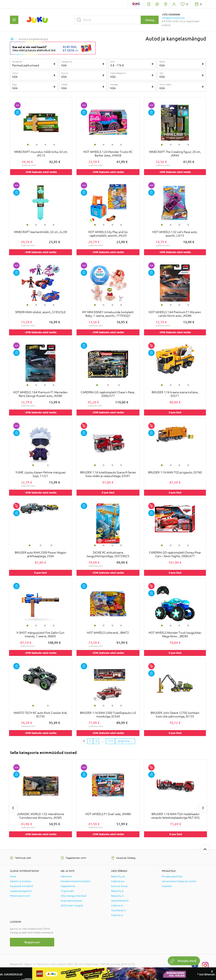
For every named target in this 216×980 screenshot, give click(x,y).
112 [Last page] (110, 741)
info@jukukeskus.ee (173, 18)
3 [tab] (45, 145)
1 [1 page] (84, 741)
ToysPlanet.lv (119, 910)
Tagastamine (68, 886)
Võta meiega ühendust (74, 896)
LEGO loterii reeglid (72, 906)
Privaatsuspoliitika (172, 876)
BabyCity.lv (117, 896)
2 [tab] (37, 145)
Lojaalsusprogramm (21, 891)
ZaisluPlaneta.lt (120, 901)
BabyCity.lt (117, 891)
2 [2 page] (90, 741)
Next (203, 808)
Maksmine (66, 876)
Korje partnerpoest (71, 901)
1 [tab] (28, 145)
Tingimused (67, 891)
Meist (13, 876)
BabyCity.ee (118, 876)
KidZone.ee (118, 881)
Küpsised (167, 886)
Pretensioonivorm (20, 896)
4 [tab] (54, 145)
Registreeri (32, 942)
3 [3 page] (96, 741)
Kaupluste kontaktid (21, 886)
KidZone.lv (117, 915)
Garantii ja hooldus (20, 881)
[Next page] (125, 741)
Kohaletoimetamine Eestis (76, 881)
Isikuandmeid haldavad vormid (179, 881)
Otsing (150, 20)
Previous (13, 808)
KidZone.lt (117, 906)
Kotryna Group (119, 886)
